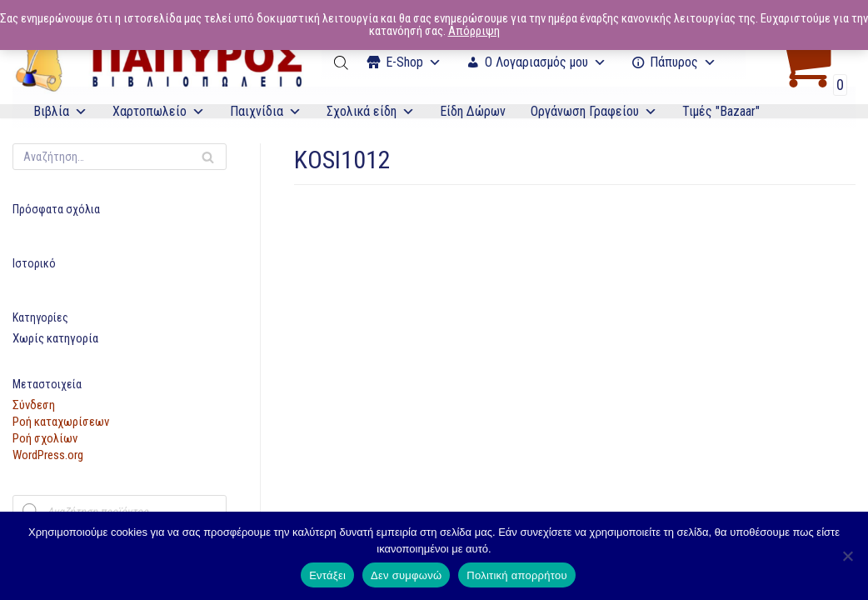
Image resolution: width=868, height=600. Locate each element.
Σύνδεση (34, 405)
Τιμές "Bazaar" (721, 111)
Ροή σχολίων (45, 438)
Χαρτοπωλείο (159, 111)
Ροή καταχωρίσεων (61, 422)
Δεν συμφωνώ (406, 575)
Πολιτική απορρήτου (516, 575)
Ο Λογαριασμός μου (546, 62)
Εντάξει (327, 575)
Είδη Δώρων (473, 111)
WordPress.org (48, 455)
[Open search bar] (342, 62)
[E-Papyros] (158, 62)
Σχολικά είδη (371, 111)
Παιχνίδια (266, 111)
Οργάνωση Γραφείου (594, 111)
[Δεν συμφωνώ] (847, 556)
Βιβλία (60, 111)
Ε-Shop (414, 62)
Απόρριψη (474, 31)
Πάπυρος (683, 62)
